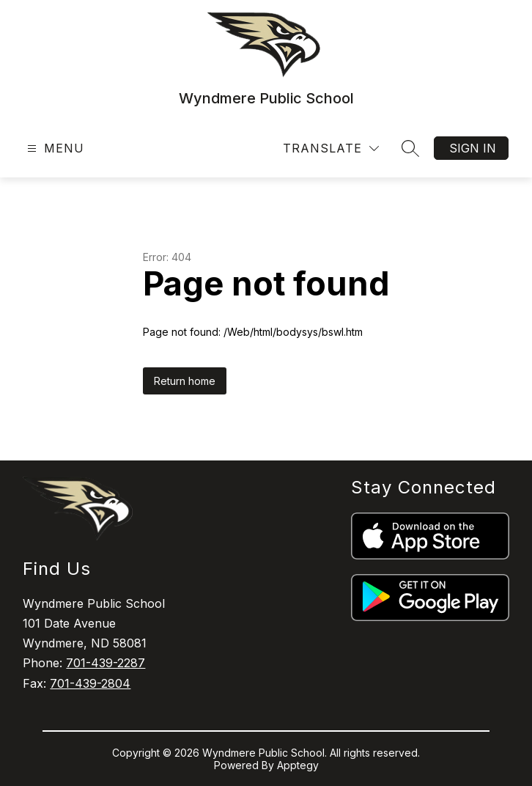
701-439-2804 (90, 683)
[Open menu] (54, 148)
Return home (185, 381)
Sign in (473, 148)
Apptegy (298, 765)
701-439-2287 (106, 663)
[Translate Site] (331, 148)
